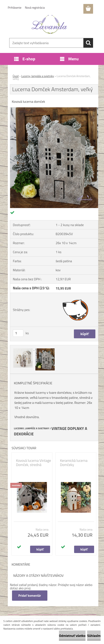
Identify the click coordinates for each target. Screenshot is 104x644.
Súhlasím (94, 636)
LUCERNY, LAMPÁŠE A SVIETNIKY (32, 428)
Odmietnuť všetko (72, 636)
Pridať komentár (30, 596)
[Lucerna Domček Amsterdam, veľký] (54, 109)
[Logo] (49, 24)
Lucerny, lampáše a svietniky (38, 76)
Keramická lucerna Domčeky (74, 463)
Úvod (16, 76)
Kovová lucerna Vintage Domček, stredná (33, 463)
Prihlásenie (15, 7)
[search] (88, 43)
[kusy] (18, 333)
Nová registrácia (35, 7)
